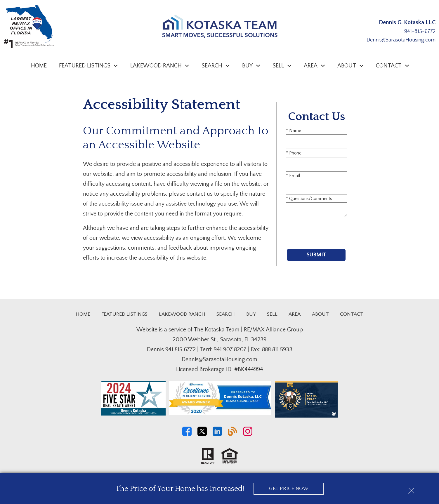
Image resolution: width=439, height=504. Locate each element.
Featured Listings (124, 314)
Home (39, 66)
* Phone (294, 153)
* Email (293, 176)
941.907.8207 (230, 350)
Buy (251, 314)
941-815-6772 (420, 32)
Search (226, 314)
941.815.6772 (181, 350)
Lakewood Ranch (182, 314)
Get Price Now (289, 489)
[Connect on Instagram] (248, 435)
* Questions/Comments (309, 199)
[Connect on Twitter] (202, 435)
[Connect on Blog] (232, 435)
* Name (294, 131)
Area (295, 314)
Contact (352, 314)
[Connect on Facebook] (187, 435)
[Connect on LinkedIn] (217, 435)
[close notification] (411, 489)
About (320, 314)
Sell (272, 314)
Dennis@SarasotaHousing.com (401, 40)
